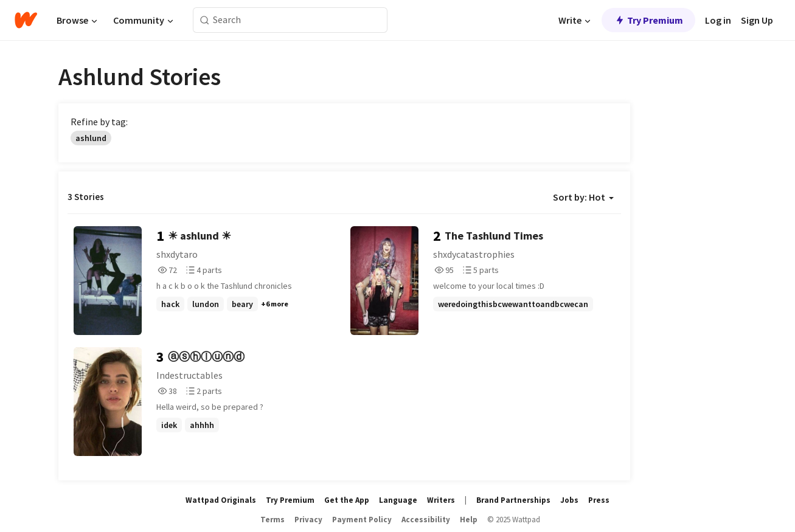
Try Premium (648, 20)
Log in (718, 20)
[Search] (205, 20)
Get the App (347, 500)
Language (398, 500)
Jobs (569, 500)
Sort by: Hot (583, 197)
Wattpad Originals (221, 500)
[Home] (26, 20)
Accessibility (426, 520)
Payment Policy (362, 520)
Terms (273, 520)
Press (599, 500)
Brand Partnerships (513, 500)
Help (469, 520)
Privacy (308, 520)
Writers (441, 500)
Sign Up (757, 20)
